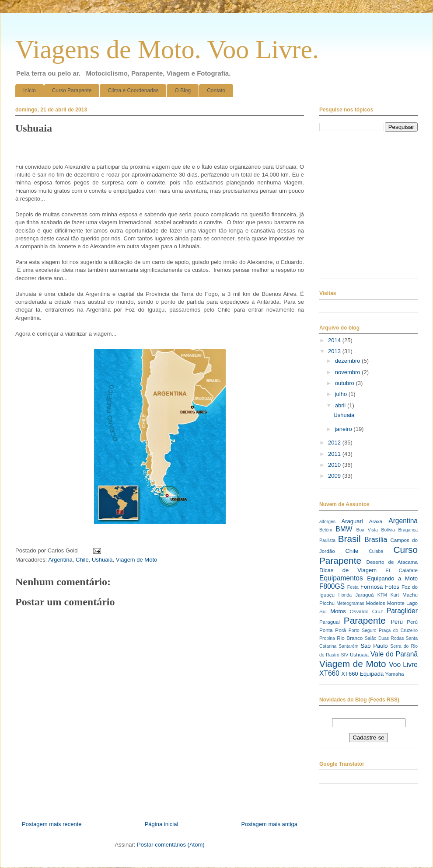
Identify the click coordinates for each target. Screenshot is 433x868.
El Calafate (402, 570)
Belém (326, 530)
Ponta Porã (333, 630)
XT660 (329, 673)
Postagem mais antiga (269, 824)
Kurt (395, 595)
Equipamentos (341, 578)
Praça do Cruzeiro (398, 630)
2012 (335, 443)
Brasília (376, 540)
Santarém (348, 646)
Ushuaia (102, 560)
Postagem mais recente (52, 824)
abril (341, 405)
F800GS (332, 586)
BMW (344, 529)
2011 (335, 454)
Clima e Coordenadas (133, 90)
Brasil (349, 539)
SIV (345, 655)
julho (342, 394)
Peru (396, 622)
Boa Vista (367, 530)
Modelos (375, 603)
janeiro (344, 429)
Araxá (376, 521)
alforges (327, 522)
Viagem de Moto (136, 560)
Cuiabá (376, 551)
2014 (335, 340)
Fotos (392, 587)
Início (30, 90)
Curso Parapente (72, 90)
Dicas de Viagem (348, 570)
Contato (216, 90)
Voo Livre (403, 665)
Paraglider (402, 611)
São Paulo (374, 646)
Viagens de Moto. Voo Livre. (167, 49)
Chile (82, 560)
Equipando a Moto (392, 578)
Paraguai (330, 622)
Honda (345, 595)
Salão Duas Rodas (384, 638)
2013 (335, 351)
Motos (338, 611)
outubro (346, 383)
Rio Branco (350, 638)
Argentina (60, 560)
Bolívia (388, 530)
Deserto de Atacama (392, 562)
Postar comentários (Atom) (171, 845)
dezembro (348, 361)
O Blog (183, 90)
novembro (348, 372)
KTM (382, 595)
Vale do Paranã (394, 654)
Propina (327, 638)
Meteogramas (350, 603)
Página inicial (162, 824)
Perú (412, 622)
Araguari (352, 521)
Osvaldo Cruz (367, 611)
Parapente (365, 620)
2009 (335, 476)
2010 (335, 465)
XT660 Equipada (362, 674)
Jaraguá (364, 595)
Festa (353, 587)
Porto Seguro (363, 630)
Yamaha (395, 674)
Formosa (372, 587)
